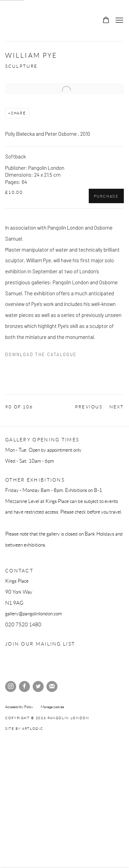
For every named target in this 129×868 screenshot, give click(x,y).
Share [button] (19, 113)
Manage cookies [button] (52, 707)
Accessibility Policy (19, 707)
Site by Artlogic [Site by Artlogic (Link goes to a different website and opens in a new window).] (24, 729)
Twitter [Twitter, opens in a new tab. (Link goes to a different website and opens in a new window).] (38, 686)
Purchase (106, 196)
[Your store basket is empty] (106, 21)
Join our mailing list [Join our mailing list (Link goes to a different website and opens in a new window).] (40, 644)
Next (117, 407)
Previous (89, 407)
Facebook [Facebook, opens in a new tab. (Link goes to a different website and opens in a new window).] (24, 686)
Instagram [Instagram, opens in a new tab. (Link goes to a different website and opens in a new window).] (11, 686)
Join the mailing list (52, 686)
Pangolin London (22, 21)
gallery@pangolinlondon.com (34, 614)
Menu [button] (119, 21)
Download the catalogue (41, 354)
